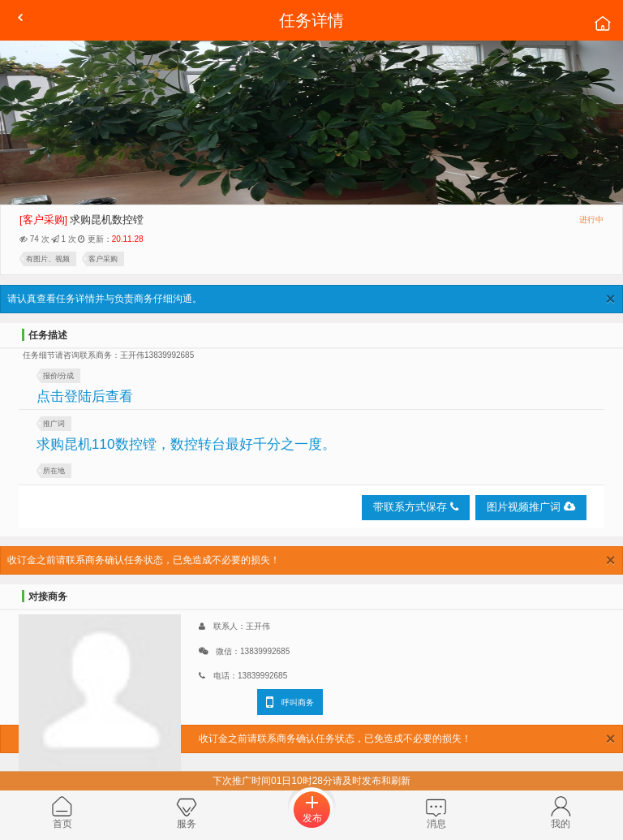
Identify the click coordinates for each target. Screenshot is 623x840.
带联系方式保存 (416, 507)
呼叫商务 (290, 702)
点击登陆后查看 (85, 396)
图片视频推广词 (531, 507)
